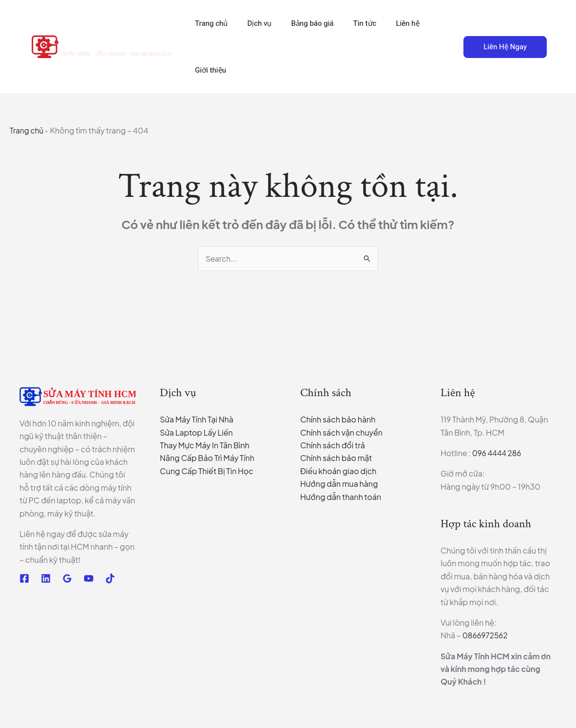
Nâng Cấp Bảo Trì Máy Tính (207, 459)
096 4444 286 (498, 453)
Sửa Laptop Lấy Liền (196, 433)
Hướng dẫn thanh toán (341, 497)
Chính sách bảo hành (338, 420)
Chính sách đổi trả (333, 446)
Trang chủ (27, 130)
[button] (445, 47)
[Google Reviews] (67, 579)
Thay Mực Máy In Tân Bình (205, 446)
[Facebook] (24, 579)
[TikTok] (110, 579)
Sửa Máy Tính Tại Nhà (197, 420)
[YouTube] (89, 579)
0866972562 (486, 636)
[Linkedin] (46, 579)
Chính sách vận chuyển (341, 433)
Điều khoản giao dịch (338, 471)
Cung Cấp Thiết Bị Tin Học (207, 471)
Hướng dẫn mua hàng (339, 484)
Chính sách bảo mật (336, 459)
